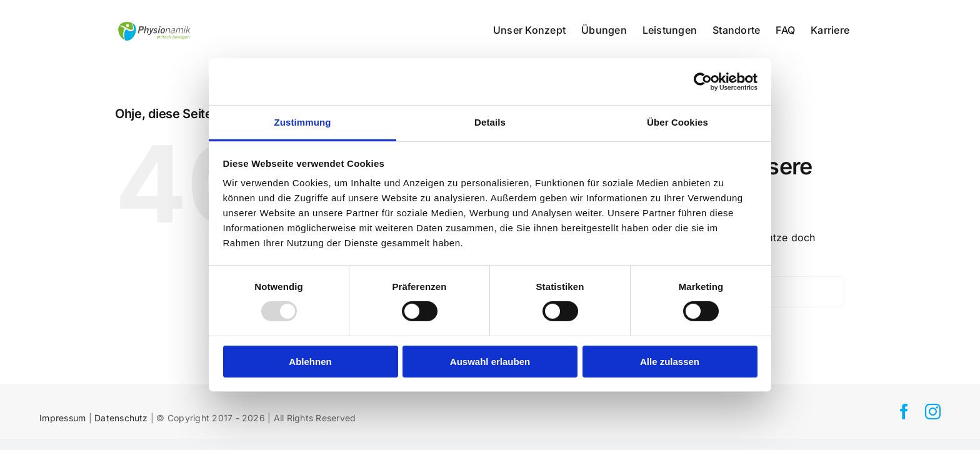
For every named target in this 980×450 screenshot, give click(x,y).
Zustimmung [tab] (303, 122)
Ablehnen (310, 362)
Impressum (62, 418)
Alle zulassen (670, 362)
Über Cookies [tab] (677, 122)
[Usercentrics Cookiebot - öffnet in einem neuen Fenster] (703, 81)
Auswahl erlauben (490, 362)
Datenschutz (121, 418)
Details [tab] (490, 122)
